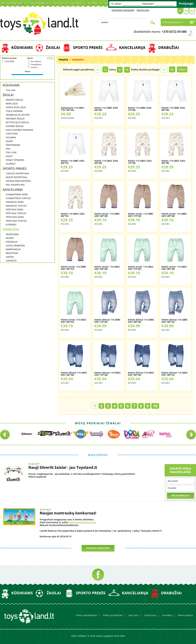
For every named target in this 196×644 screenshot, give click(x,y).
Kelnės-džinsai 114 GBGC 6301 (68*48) (74, 374)
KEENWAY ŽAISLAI (15, 119)
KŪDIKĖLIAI (12, 242)
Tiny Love (11, 90)
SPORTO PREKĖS (88, 47)
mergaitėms (36, 64)
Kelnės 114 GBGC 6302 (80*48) (173, 162)
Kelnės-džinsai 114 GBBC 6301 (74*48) (107, 321)
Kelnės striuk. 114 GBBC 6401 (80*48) (174, 215)
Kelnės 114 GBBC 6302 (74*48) (140, 109)
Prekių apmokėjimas (12, 3)
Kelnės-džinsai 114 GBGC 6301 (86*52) (175, 374)
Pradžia (63, 60)
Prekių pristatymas (38, 3)
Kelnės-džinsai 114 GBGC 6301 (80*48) (141, 374)
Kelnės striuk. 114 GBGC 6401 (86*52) (74, 321)
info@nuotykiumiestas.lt (82, 522)
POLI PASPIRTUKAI (15, 185)
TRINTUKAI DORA (15, 217)
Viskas (182, 69)
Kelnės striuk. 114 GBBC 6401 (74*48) (141, 215)
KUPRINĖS (11, 225)
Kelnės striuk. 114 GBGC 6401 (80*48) (174, 268)
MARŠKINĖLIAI (13, 249)
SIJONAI (10, 257)
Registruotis (143, 10)
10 (155, 406)
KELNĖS (10, 238)
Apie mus (59, 3)
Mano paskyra (185, 615)
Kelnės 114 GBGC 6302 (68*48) (106, 162)
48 (172, 69)
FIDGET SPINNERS (15, 160)
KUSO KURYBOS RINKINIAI (20, 130)
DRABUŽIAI (169, 47)
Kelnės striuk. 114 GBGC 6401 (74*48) (141, 268)
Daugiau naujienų (98, 548)
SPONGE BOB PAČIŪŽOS (18, 181)
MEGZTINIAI (12, 253)
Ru (192, 11)
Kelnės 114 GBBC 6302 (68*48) (106, 109)
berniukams (36, 61)
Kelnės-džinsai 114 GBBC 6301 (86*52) (175, 321)
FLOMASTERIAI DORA (17, 194)
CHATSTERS (12, 134)
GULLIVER (10, 61)
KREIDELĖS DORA (15, 202)
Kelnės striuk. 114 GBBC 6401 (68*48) (107, 215)
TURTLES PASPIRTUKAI (17, 173)
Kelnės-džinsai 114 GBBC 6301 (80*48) (141, 321)
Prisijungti (186, 3)
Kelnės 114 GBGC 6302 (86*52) (73, 215)
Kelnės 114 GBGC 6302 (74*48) (140, 162)
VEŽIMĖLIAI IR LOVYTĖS (18, 115)
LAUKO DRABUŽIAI (15, 246)
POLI (8, 149)
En (186, 11)
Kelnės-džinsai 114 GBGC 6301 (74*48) (108, 374)
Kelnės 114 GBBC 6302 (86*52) (73, 162)
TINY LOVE (11, 152)
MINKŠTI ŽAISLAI (14, 100)
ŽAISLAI (53, 47)
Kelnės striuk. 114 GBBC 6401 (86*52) (74, 268)
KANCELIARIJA (132, 47)
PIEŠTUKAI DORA (15, 209)
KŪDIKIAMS (22, 47)
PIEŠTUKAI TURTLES (16, 213)
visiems (34, 67)
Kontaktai (93, 3)
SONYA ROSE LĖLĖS (16, 107)
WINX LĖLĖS (12, 104)
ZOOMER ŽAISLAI (15, 126)
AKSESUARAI (12, 234)
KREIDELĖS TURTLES (16, 206)
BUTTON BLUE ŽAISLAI (17, 122)
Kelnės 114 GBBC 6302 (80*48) (173, 109)
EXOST (9, 156)
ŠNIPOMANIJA (13, 145)
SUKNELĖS (11, 261)
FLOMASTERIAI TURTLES (18, 198)
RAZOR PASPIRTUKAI (16, 177)
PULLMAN (11, 137)
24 (164, 69)
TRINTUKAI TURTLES (16, 221)
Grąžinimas (76, 3)
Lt (180, 11)
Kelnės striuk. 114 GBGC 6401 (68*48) (107, 268)
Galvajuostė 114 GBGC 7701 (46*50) (73, 109)
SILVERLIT (11, 164)
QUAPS (9, 141)
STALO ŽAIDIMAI (14, 111)
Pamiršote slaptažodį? (123, 10)
